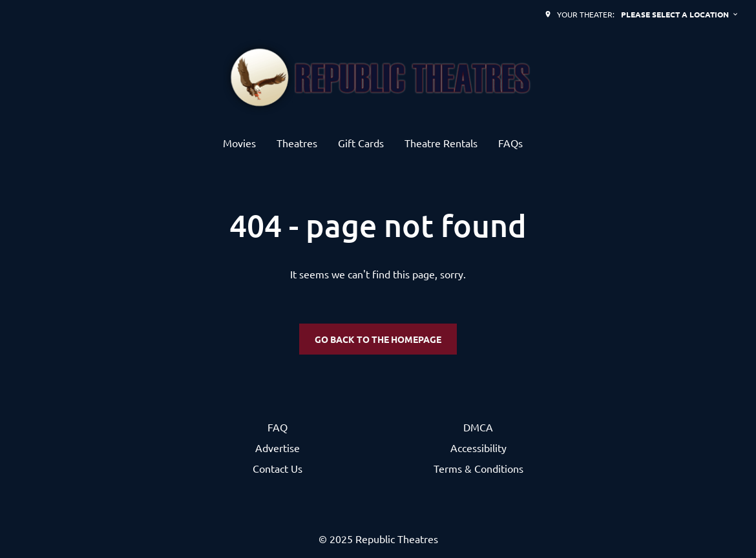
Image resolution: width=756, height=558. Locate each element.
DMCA (478, 427)
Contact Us (278, 468)
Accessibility (478, 448)
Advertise (278, 448)
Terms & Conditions (478, 468)
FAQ (278, 427)
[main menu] (373, 143)
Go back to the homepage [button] (378, 339)
